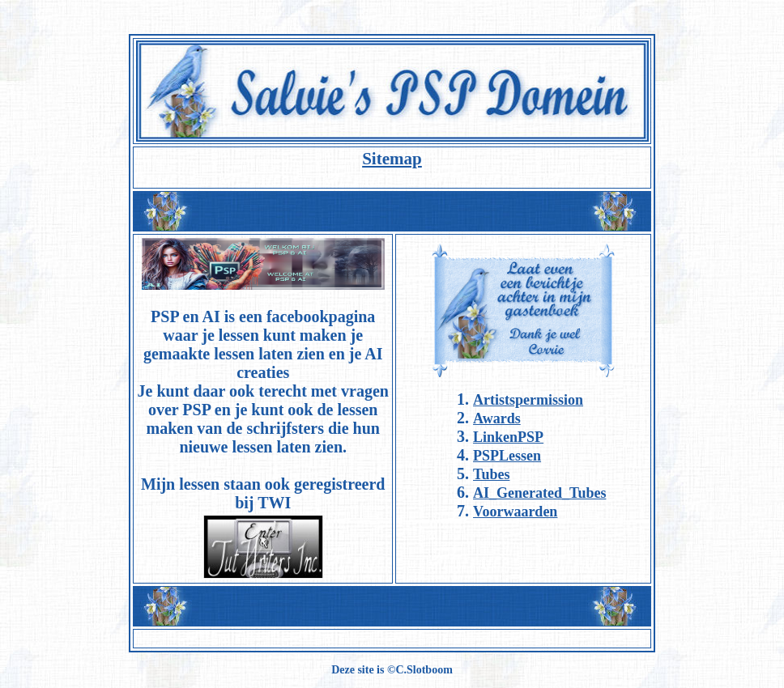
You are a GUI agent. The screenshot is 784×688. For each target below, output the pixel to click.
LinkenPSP (508, 437)
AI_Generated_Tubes (539, 493)
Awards (497, 418)
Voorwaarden (515, 512)
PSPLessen (507, 456)
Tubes (491, 474)
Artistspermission (528, 400)
